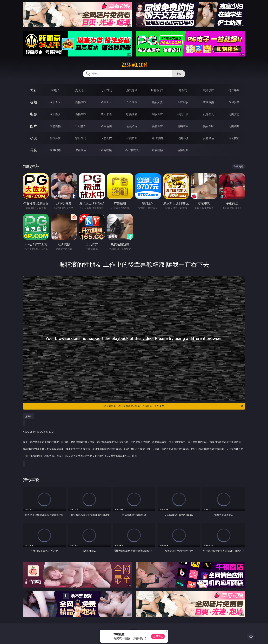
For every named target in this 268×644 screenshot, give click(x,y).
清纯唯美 (183, 126)
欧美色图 (106, 126)
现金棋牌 (209, 90)
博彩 (33, 90)
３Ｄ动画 (132, 102)
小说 (33, 138)
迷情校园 (157, 138)
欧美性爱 (132, 114)
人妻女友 (106, 138)
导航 (33, 150)
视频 (33, 102)
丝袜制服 (183, 102)
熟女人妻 (157, 102)
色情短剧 (183, 150)
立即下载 (158, 636)
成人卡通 (106, 114)
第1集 (28, 416)
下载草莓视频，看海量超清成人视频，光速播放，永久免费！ (173, 406)
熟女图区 (209, 126)
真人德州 (81, 90)
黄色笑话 (209, 138)
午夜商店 (81, 150)
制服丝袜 (157, 114)
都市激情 (55, 138)
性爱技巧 (234, 138)
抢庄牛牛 (234, 90)
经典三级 (183, 114)
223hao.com (134, 65)
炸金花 (183, 90)
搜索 (178, 74)
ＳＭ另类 (234, 102)
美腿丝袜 (157, 126)
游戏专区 (132, 90)
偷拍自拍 (81, 114)
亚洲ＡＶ (55, 102)
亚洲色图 (81, 126)
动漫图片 (132, 126)
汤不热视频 (132, 150)
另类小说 (183, 138)
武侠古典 (132, 138)
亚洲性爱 (55, 114)
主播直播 (209, 102)
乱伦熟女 (209, 114)
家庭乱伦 (81, 138)
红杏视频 (157, 150)
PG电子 (55, 90)
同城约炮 (55, 150)
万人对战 (106, 90)
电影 (33, 114)
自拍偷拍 (81, 102)
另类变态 (234, 114)
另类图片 (234, 126)
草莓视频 (106, 150)
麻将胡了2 (157, 90)
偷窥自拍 (55, 126)
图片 (33, 126)
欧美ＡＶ (106, 102)
